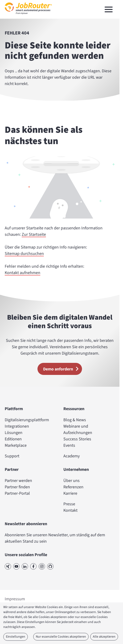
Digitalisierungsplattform (27, 420)
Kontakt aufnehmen (23, 273)
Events (69, 445)
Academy (72, 456)
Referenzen (73, 487)
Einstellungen (16, 637)
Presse (69, 504)
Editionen (13, 439)
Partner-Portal (17, 493)
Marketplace (16, 445)
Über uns (72, 481)
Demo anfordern (62, 369)
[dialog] (61, 623)
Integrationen (17, 426)
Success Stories (77, 439)
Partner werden (18, 481)
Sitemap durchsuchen (24, 254)
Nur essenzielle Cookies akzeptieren (61, 637)
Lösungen (14, 433)
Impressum (15, 599)
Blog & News (75, 420)
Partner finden (17, 487)
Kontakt (70, 510)
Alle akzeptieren (104, 637)
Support (12, 456)
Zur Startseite (34, 234)
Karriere (70, 493)
